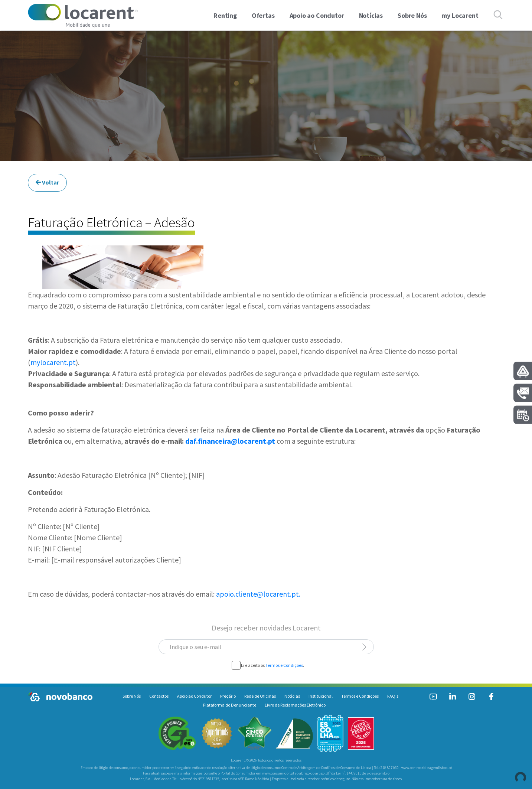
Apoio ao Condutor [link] (317, 15)
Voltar (47, 182)
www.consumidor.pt (278, 773)
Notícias (292, 696)
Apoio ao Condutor (194, 696)
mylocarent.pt (53, 362)
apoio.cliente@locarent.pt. (258, 594)
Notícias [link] (371, 15)
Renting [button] (225, 15)
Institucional (321, 696)
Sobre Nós (132, 696)
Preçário (228, 696)
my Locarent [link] (460, 15)
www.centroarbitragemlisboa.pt (427, 768)
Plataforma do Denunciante (230, 705)
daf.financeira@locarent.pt (230, 441)
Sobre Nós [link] (412, 15)
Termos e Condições (284, 665)
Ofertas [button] (263, 15)
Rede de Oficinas (260, 696)
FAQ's (393, 696)
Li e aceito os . (272, 665)
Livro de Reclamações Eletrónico (295, 705)
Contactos (159, 696)
